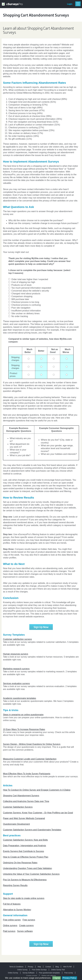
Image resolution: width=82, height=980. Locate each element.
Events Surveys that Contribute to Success (23, 851)
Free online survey (12, 920)
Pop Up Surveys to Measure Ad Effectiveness (25, 880)
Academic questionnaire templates (20, 698)
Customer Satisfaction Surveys (18, 807)
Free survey (69, 973)
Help (39, 967)
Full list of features (12, 904)
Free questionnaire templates (49, 973)
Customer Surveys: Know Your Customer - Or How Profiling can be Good (38, 813)
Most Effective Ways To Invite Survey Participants (27, 774)
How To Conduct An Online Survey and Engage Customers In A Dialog (37, 790)
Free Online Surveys (39, 970)
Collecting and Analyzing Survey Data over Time (26, 801)
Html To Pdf (67, 967)
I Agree (57, 978)
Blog (57, 967)
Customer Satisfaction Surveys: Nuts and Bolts (25, 840)
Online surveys (10, 925)
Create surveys (26, 925)
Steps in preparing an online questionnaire (23, 715)
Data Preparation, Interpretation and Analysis (24, 846)
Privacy (30, 967)
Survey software (25, 931)
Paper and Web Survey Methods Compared (24, 818)
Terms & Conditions (16, 967)
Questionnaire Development (16, 824)
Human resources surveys (16, 654)
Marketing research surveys (16, 669)
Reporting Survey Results (15, 885)
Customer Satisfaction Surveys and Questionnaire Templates (32, 830)
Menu (78, 4)
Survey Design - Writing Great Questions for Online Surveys (32, 744)
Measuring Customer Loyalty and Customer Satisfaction (30, 759)
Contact (48, 967)
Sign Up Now (41, 627)
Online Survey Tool (58, 970)
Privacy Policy (69, 978)
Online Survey (22, 970)
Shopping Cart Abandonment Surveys (21, 796)
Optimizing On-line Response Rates (20, 863)
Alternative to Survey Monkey (17, 910)
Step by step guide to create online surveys (24, 898)
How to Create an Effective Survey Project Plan (26, 857)
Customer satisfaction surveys (17, 639)
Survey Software (29, 973)
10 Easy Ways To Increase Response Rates (24, 729)
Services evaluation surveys (16, 683)
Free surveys (29, 920)
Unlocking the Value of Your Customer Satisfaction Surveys (31, 874)
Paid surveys (9, 931)
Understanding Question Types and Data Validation (27, 868)
